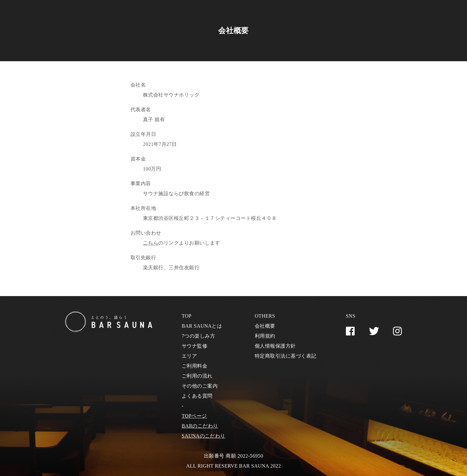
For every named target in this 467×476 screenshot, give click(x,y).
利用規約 (265, 336)
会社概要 (265, 326)
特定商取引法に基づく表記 (286, 356)
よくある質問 (197, 396)
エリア (189, 356)
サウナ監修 (194, 346)
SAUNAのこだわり (204, 436)
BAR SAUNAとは (202, 326)
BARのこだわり (200, 426)
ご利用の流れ (197, 376)
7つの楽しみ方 (198, 336)
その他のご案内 (200, 386)
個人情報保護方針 (275, 346)
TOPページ (194, 416)
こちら (151, 243)
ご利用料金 (194, 366)
